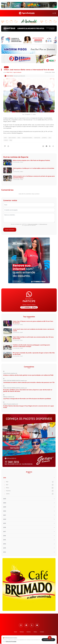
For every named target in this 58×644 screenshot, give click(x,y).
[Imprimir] (8, 146)
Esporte (6, 67)
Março (30, 488)
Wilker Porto (9, 72)
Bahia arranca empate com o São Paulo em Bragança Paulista (31, 160)
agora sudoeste (12, 138)
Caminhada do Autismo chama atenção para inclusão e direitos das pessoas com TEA (29, 382)
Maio (30, 482)
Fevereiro (30, 491)
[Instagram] (20, 625)
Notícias (22, 632)
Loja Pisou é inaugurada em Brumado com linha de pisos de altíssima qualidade (27, 399)
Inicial (15, 632)
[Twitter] (32, 625)
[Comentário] (5, 146)
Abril (30, 485)
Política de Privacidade (33, 224)
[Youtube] (38, 625)
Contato (42, 632)
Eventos (29, 632)
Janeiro (30, 494)
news (50, 138)
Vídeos (35, 632)
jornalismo (44, 138)
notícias (6, 140)
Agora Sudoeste (17, 72)
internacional (37, 138)
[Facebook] (46, 146)
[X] (50, 146)
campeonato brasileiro (27, 138)
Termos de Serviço (43, 224)
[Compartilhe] (53, 146)
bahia (19, 138)
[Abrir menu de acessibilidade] (50, 638)
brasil (5, 138)
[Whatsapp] (43, 146)
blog (11, 140)
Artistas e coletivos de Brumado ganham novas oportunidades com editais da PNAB (28, 375)
